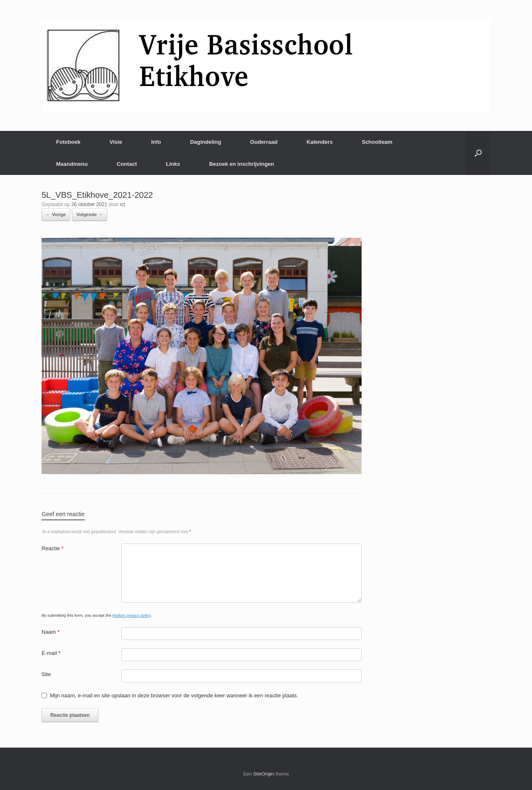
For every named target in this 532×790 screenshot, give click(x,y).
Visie (116, 142)
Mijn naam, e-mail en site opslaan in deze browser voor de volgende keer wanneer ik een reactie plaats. (174, 695)
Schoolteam (377, 142)
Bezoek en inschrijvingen (241, 164)
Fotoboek (68, 142)
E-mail (51, 653)
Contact (127, 164)
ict (123, 204)
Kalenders (320, 142)
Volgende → (90, 214)
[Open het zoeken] (478, 153)
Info (156, 142)
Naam (50, 632)
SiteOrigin (264, 774)
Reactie (53, 548)
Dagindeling (205, 142)
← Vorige (56, 214)
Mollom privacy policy (131, 615)
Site (46, 674)
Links (173, 164)
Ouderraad (264, 142)
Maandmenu (72, 164)
